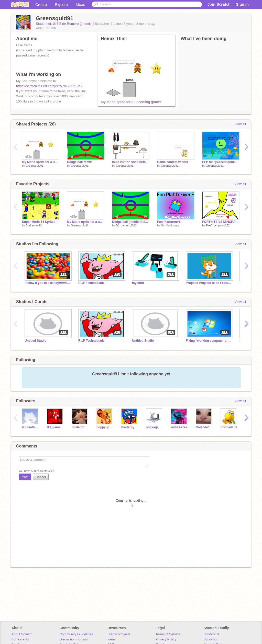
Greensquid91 (35, 166)
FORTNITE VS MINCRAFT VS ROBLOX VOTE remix (221, 222)
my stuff (138, 283)
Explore (61, 4)
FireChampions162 (218, 225)
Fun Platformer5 (169, 222)
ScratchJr (210, 639)
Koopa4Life (229, 427)
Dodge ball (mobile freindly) (131, 222)
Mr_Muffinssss (170, 225)
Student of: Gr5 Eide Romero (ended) (64, 24)
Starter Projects (119, 634)
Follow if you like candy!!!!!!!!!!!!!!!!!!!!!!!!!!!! (48, 283)
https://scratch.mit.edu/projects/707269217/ (48, 86)
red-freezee (179, 427)
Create (41, 4)
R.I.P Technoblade (91, 283)
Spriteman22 (34, 225)
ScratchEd (211, 634)
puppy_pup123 (105, 427)
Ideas (80, 4)
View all (240, 124)
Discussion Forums (74, 639)
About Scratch (22, 634)
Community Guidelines (76, 634)
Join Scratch (219, 4)
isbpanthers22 (31, 427)
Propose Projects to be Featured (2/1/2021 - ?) (209, 283)
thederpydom (130, 427)
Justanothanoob (80, 427)
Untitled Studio (35, 341)
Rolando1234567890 (204, 427)
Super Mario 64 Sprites (39, 222)
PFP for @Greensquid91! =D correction (221, 162)
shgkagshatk (155, 427)
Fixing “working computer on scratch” (209, 341)
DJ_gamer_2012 (126, 225)
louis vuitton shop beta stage (131, 162)
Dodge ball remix (79, 162)
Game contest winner (173, 162)
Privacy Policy (166, 639)
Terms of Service (168, 634)
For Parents (20, 639)
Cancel (41, 477)
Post (25, 477)
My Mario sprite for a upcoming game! (131, 102)
